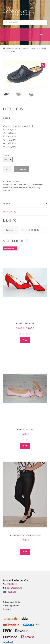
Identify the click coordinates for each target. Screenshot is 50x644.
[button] (43, 65)
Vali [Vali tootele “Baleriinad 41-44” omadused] (25, 446)
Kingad (26, 184)
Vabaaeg (7, 190)
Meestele (7, 187)
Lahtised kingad (36, 184)
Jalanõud (26, 48)
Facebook (10, 592)
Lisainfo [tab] (7, 204)
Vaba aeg (35, 48)
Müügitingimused (11, 606)
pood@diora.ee (14, 588)
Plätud (43, 48)
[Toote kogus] (8, 169)
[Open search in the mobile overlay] (25, 22)
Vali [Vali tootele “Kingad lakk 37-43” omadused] (25, 340)
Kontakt (7, 609)
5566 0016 (12, 584)
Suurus (6, 155)
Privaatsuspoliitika (12, 602)
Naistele (17, 48)
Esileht (9, 48)
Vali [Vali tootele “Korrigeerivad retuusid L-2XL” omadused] (25, 552)
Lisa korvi (21, 169)
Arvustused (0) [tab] (10, 211)
